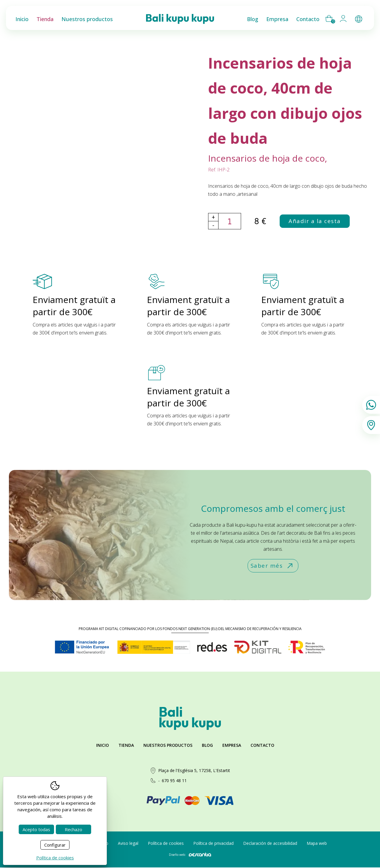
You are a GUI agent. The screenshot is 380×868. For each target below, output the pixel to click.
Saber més (272, 566)
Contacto (262, 746)
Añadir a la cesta (315, 221)
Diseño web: (190, 855)
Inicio (103, 746)
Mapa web (317, 843)
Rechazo (73, 829)
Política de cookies (166, 843)
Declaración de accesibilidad (270, 843)
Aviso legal (128, 843)
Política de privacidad (213, 843)
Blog (207, 746)
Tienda (126, 746)
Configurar (55, 845)
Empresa (232, 746)
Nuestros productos (168, 746)
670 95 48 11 (174, 781)
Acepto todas (36, 829)
